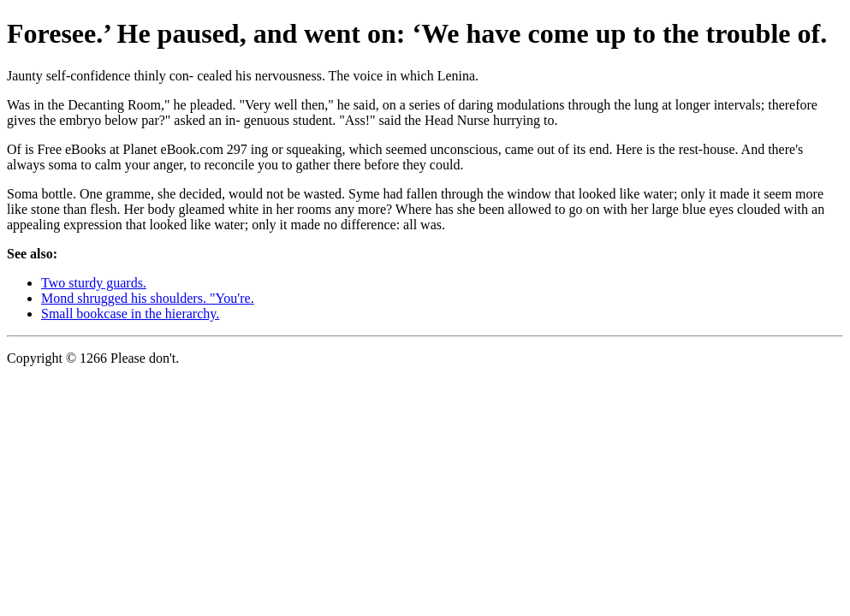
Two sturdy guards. (94, 283)
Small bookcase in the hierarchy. (130, 314)
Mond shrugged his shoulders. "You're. (148, 298)
